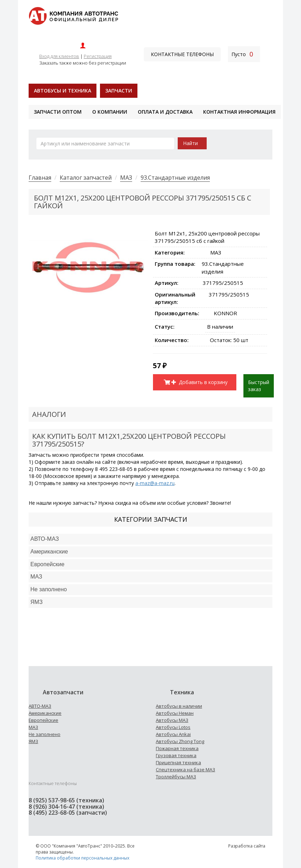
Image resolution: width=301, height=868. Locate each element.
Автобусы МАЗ (172, 720)
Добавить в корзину (200, 382)
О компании (110, 112)
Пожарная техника (177, 748)
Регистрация (98, 56)
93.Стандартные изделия (175, 178)
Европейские (47, 564)
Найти (190, 143)
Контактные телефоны (182, 54)
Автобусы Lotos (173, 727)
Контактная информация (239, 112)
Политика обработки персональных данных (82, 858)
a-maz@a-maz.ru (155, 483)
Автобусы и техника (63, 91)
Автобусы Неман (175, 713)
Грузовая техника (176, 755)
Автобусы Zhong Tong (180, 741)
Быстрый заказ (259, 386)
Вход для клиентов (59, 56)
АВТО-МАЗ (45, 539)
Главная (40, 178)
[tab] (150, 539)
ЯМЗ (33, 741)
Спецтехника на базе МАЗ (185, 770)
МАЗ (126, 178)
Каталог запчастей (86, 178)
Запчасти (119, 91)
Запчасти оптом (58, 112)
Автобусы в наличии (179, 706)
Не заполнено (49, 589)
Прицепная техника (178, 762)
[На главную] (73, 15)
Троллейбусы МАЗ (176, 777)
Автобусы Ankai (173, 734)
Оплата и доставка (165, 112)
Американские (49, 552)
